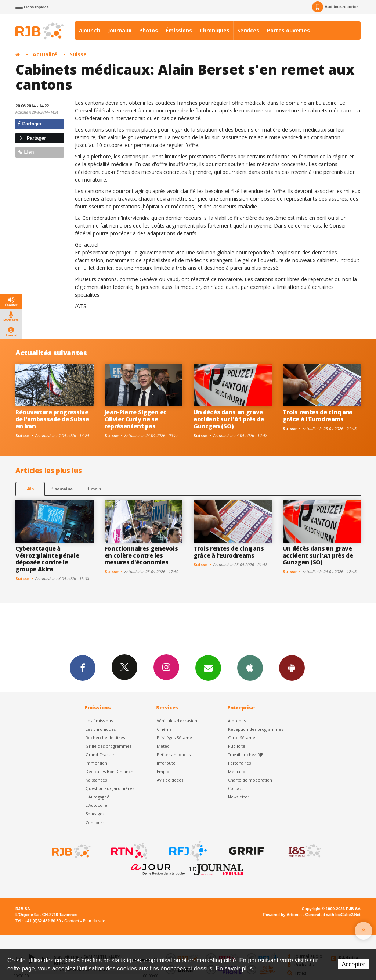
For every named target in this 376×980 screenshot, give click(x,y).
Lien (26, 152)
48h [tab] (30, 489)
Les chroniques (101, 729)
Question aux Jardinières (110, 788)
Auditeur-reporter (335, 7)
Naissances (96, 780)
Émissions (179, 30)
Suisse (78, 54)
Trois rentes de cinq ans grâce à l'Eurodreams (318, 416)
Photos (149, 30)
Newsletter (239, 797)
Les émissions (99, 721)
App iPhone (250, 668)
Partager (30, 124)
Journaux (120, 30)
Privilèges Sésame (174, 738)
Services (248, 30)
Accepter (353, 964)
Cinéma (164, 729)
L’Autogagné (97, 797)
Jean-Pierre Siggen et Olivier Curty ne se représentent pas (135, 419)
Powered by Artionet (283, 915)
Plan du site (94, 921)
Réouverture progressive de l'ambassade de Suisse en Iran (52, 419)
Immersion (96, 763)
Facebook (83, 668)
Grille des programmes (109, 746)
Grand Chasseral (102, 754)
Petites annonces (174, 754)
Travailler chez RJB (246, 754)
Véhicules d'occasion (177, 721)
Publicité (237, 746)
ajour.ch (90, 30)
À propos (237, 721)
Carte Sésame (242, 738)
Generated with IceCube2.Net (333, 915)
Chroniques (215, 30)
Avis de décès (170, 780)
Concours (95, 822)
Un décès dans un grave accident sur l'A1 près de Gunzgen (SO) (229, 419)
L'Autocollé (96, 805)
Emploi (164, 771)
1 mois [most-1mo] (94, 489)
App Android (292, 668)
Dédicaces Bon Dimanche (111, 771)
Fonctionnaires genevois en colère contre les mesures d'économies (141, 555)
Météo (163, 746)
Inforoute (166, 763)
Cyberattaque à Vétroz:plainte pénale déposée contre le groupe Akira (47, 559)
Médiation (238, 771)
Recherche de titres (105, 738)
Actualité (45, 54)
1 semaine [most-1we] (62, 489)
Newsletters (208, 668)
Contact (236, 788)
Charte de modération (250, 780)
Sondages (95, 814)
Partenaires (239, 763)
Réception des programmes (256, 729)
